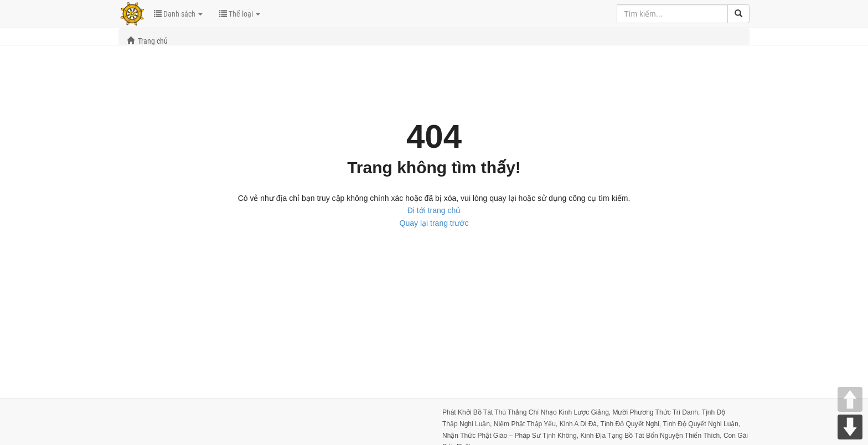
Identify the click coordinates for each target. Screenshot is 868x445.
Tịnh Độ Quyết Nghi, (631, 424)
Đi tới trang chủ (434, 210)
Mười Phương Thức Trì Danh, (657, 412)
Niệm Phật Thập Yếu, (527, 424)
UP (850, 399)
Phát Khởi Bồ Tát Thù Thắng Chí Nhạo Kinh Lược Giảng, (527, 412)
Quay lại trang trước (434, 223)
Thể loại (240, 14)
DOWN (850, 427)
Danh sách (178, 14)
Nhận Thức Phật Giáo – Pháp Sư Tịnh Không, (511, 436)
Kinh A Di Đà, (580, 424)
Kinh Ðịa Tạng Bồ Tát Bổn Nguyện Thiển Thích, (652, 436)
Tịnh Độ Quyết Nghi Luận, (701, 424)
